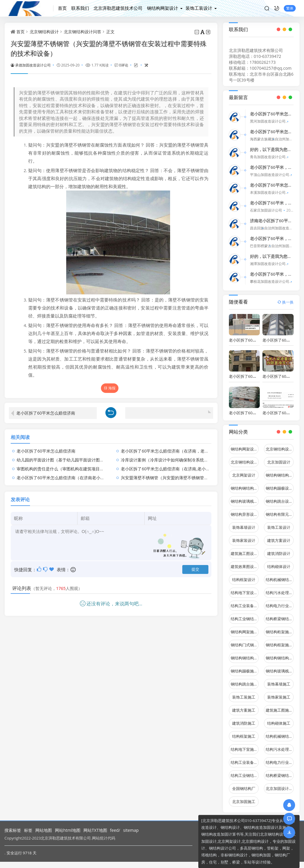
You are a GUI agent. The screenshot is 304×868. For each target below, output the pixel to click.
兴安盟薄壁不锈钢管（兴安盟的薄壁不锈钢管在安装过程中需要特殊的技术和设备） (198, 474)
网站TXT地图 (95, 830)
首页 (62, 8)
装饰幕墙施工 (279, 680)
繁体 (290, 8)
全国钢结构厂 (244, 785)
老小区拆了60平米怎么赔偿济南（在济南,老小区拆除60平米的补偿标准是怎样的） (197, 465)
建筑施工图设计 (244, 550)
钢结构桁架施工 (279, 628)
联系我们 (80, 8)
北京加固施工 (244, 798)
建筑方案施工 (244, 706)
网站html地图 (68, 830)
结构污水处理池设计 (280, 589)
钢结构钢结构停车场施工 (245, 654)
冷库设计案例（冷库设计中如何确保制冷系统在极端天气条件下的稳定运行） (191, 456)
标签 (28, 830)
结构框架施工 (244, 732)
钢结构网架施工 (244, 628)
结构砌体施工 (279, 719)
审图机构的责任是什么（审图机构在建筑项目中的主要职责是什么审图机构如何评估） (96, 465)
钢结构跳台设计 (279, 497)
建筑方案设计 (279, 537)
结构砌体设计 (279, 563)
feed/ (115, 830)
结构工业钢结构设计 (245, 615)
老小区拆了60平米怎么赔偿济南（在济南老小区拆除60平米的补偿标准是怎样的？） (94, 474)
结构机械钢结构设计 (280, 576)
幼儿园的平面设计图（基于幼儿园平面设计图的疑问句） (69, 456)
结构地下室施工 (244, 745)
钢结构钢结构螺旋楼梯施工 (280, 654)
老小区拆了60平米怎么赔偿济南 (46, 409)
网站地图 (44, 830)
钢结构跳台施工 (244, 680)
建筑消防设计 (279, 550)
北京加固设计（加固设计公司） (280, 785)
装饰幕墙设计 (244, 523)
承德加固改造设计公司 (31, 65)
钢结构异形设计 (244, 510)
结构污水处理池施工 (280, 745)
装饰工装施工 (244, 693)
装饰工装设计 (199, 8)
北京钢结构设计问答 (83, 32)
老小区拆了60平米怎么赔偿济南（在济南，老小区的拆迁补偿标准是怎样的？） (194, 447)
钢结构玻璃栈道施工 (280, 667)
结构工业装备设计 (245, 602)
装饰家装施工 (279, 693)
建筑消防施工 (244, 719)
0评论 (124, 65)
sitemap (131, 830)
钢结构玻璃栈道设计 (245, 497)
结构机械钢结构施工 (280, 732)
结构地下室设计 (244, 589)
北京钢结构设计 (44, 32)
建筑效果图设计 (244, 563)
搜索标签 (13, 830)
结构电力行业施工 (280, 758)
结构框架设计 (244, 576)
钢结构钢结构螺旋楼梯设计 (245, 484)
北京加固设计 (279, 458)
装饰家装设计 (244, 537)
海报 (110, 388)
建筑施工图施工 (279, 706)
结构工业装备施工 (245, 758)
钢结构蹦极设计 (279, 484)
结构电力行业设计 (280, 602)
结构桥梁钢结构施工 (280, 772)
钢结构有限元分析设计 (280, 510)
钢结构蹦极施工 (244, 667)
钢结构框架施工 (279, 641)
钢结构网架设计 (163, 8)
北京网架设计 (244, 471)
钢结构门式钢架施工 (245, 641)
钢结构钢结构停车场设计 (280, 471)
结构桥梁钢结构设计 (280, 615)
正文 (110, 32)
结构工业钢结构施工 (245, 772)
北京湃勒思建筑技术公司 (118, 8)
